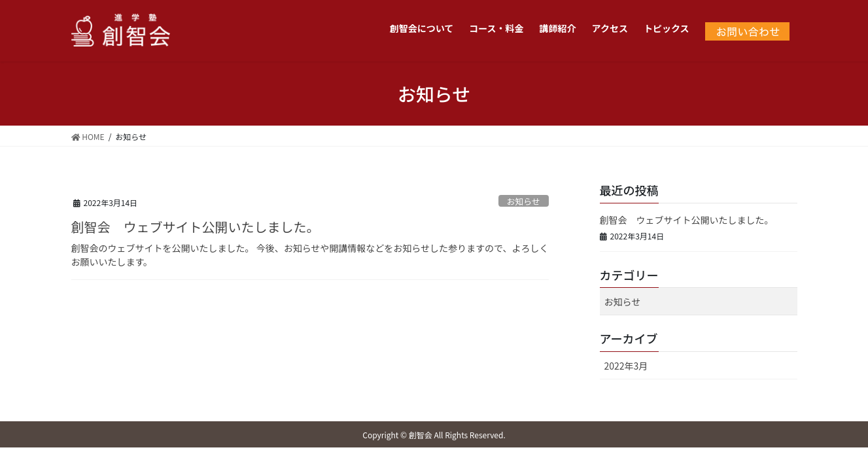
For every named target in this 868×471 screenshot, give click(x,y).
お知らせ (524, 201)
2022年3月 (626, 366)
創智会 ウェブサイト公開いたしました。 (196, 227)
